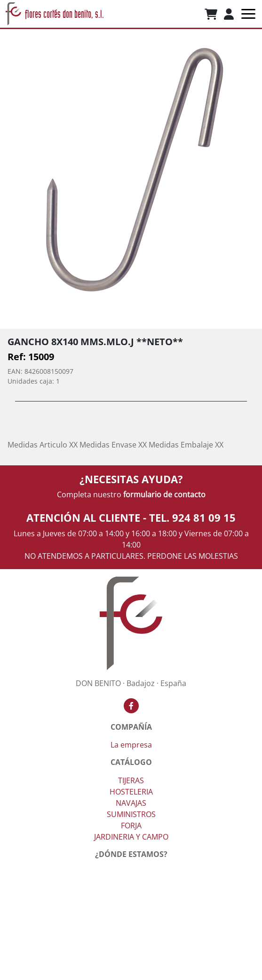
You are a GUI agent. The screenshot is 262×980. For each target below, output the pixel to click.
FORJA (131, 826)
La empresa (131, 745)
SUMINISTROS (131, 814)
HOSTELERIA (131, 792)
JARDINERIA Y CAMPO (131, 837)
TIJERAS (131, 780)
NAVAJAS (131, 803)
